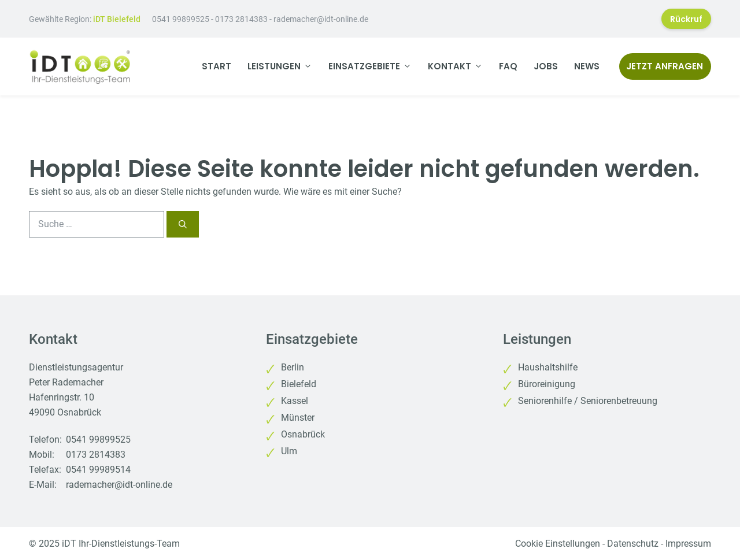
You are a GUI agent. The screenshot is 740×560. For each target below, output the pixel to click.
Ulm (289, 451)
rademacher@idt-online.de (321, 19)
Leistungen (284, 66)
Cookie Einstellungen (558, 544)
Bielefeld (299, 384)
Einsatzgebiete (374, 66)
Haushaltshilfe (548, 367)
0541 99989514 (98, 470)
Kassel (295, 401)
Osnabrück (303, 434)
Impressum (688, 544)
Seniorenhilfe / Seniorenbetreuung (588, 401)
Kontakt (459, 66)
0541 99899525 (181, 19)
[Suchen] (183, 224)
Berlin (293, 367)
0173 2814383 (241, 19)
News (587, 66)
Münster (298, 418)
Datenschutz (633, 544)
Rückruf (686, 19)
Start (217, 66)
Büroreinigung (547, 384)
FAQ (508, 66)
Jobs (546, 66)
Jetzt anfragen (665, 66)
